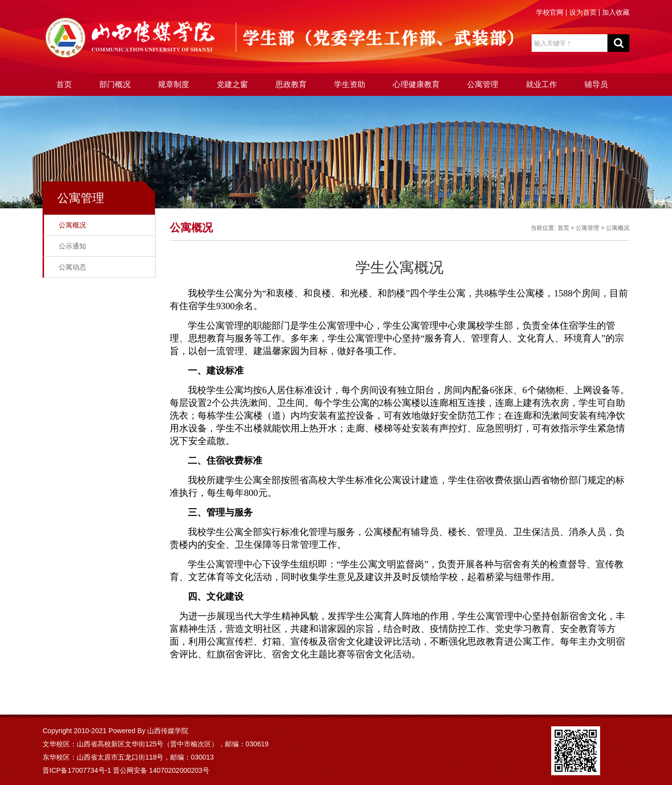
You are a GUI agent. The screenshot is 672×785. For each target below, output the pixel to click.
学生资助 (350, 84)
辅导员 (596, 84)
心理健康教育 (416, 84)
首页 (64, 84)
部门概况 (115, 84)
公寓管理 (483, 84)
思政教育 (291, 84)
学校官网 (550, 12)
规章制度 (174, 84)
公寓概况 (72, 225)
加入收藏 (616, 12)
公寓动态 (72, 267)
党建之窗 (232, 84)
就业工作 (541, 84)
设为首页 (583, 12)
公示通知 (72, 246)
